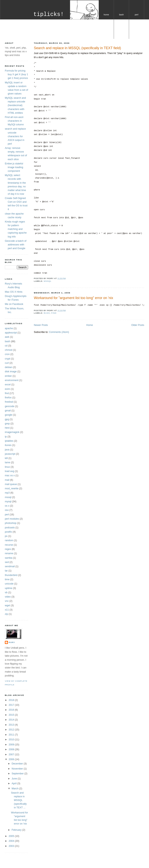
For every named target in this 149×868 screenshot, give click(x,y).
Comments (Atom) (59, 332)
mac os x (10, 475)
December (18, 764)
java (7, 450)
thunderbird (11, 575)
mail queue (11, 484)
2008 (12, 749)
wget (7, 605)
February (17, 830)
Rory (12, 642)
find (54, 313)
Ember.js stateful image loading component (14, 167)
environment (12, 380)
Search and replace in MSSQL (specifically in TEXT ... (19, 800)
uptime (9, 588)
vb (6, 592)
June (15, 779)
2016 (12, 710)
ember (8, 376)
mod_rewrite (12, 488)
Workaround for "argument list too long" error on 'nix (74, 298)
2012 (12, 730)
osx (7, 510)
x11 (7, 610)
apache (9, 328)
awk (7, 337)
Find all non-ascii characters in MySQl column (14, 121)
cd (6, 346)
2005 (12, 836)
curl (7, 363)
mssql (48, 281)
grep (7, 424)
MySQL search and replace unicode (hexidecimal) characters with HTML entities (15, 105)
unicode (9, 584)
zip (6, 614)
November (18, 769)
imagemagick (12, 432)
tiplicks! (49, 14)
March (15, 788)
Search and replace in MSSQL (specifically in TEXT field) (78, 48)
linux (7, 467)
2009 (12, 745)
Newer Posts (41, 325)
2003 (12, 846)
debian (9, 367)
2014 (12, 720)
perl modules (12, 519)
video (8, 597)
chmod (9, 350)
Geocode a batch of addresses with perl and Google (16, 245)
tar (6, 571)
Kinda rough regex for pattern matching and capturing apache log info (16, 229)
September (18, 773)
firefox (8, 397)
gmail (8, 410)
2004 (12, 841)
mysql (106, 34)
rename (9, 553)
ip (6, 437)
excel (8, 384)
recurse (9, 545)
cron (7, 354)
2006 (12, 759)
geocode (10, 406)
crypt (8, 359)
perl (137, 15)
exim (7, 389)
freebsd (9, 402)
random (9, 540)
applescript (11, 333)
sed (7, 562)
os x (121, 34)
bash (121, 15)
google (9, 415)
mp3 (7, 493)
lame (8, 462)
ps (6, 536)
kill (6, 458)
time (7, 579)
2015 (12, 715)
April (14, 783)
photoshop (11, 523)
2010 (12, 739)
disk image (11, 371)
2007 (12, 754)
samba (9, 558)
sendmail (10, 566)
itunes (8, 445)
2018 (12, 700)
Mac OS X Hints (14, 292)
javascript (10, 454)
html (7, 428)
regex (8, 549)
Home (90, 325)
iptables (9, 441)
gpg (7, 419)
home (106, 15)
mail (7, 480)
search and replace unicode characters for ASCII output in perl (15, 136)
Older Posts (138, 325)
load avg (9, 471)
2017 (12, 705)
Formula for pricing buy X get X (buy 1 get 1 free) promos (16, 74)
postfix (8, 532)
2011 (12, 735)
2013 (12, 725)
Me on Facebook (14, 304)
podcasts (10, 527)
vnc (7, 601)
